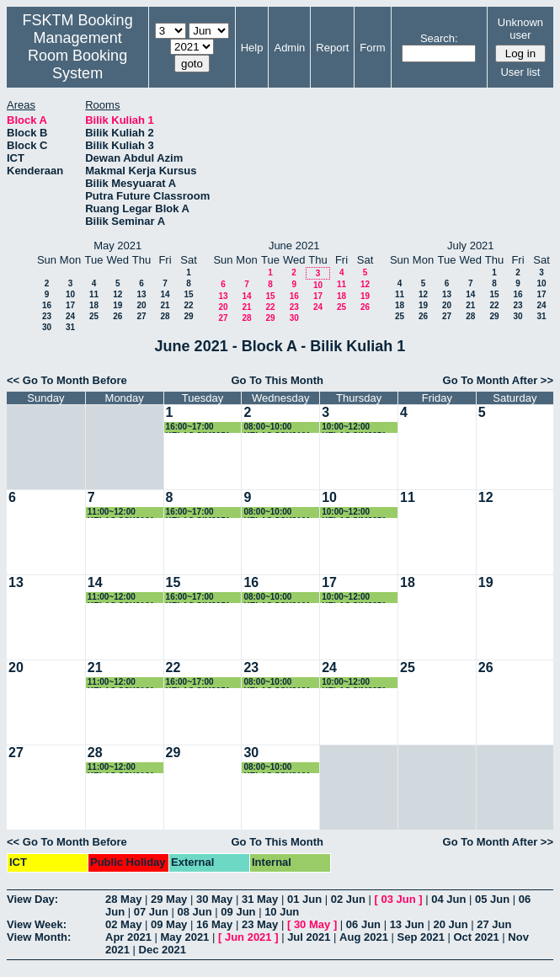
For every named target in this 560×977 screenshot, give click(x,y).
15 (188, 294)
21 (165, 305)
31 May (260, 899)
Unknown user (520, 29)
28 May (123, 899)
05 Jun (492, 899)
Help (252, 48)
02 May (123, 924)
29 (188, 316)
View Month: (39, 937)
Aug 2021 (364, 937)
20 (141, 305)
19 (117, 305)
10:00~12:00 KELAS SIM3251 (354, 427)
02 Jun (348, 899)
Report (332, 48)
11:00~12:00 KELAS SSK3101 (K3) (121, 513)
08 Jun (195, 912)
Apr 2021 (128, 937)
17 (70, 305)
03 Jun (398, 899)
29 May (169, 899)
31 (70, 327)
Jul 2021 (309, 937)
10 (70, 294)
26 (117, 316)
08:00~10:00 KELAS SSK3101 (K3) (277, 427)
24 (70, 316)
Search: (439, 38)
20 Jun (450, 924)
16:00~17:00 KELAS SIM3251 (198, 427)
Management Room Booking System (77, 56)
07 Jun (151, 912)
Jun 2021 (248, 937)
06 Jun (363, 924)
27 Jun (494, 924)
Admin (289, 48)
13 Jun (407, 924)
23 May (260, 924)
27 (141, 316)
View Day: (32, 899)
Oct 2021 (476, 937)
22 (188, 305)
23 (47, 316)
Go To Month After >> (498, 380)
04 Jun (448, 899)
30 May (214, 899)
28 (165, 316)
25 (94, 316)
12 (117, 294)
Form (372, 48)
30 (47, 327)
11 (94, 294)
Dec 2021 (163, 950)
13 (141, 294)
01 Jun (304, 899)
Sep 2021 (421, 937)
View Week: (37, 924)
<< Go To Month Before (67, 380)
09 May (169, 924)
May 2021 (185, 937)
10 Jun (282, 912)
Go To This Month (277, 380)
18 (94, 305)
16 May (214, 924)
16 (47, 305)
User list (520, 72)
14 (165, 294)
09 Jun (238, 912)
